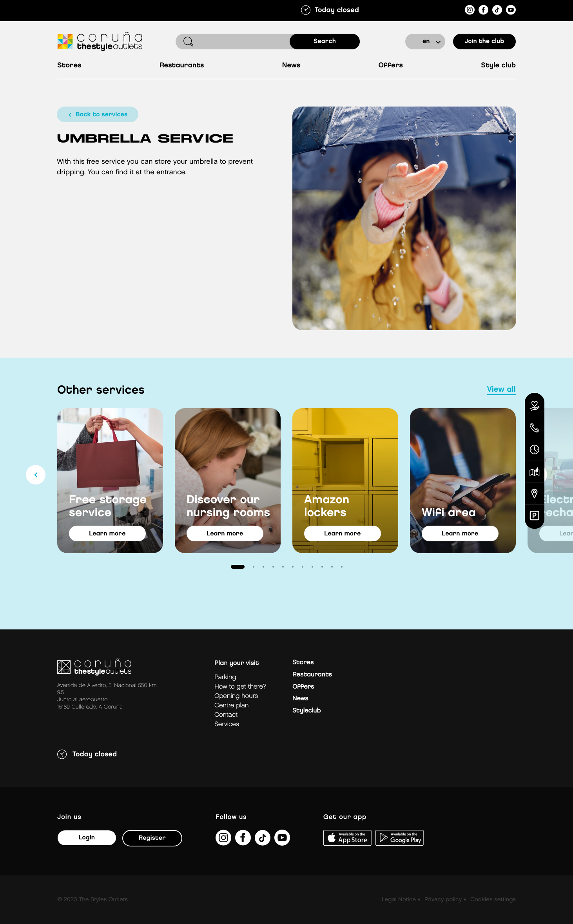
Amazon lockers (327, 506)
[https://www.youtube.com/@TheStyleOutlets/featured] (511, 11)
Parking (225, 677)
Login (86, 838)
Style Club (498, 66)
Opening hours (236, 696)
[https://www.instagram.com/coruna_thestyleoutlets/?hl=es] (470, 11)
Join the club (485, 41)
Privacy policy (443, 900)
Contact (226, 715)
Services (227, 724)
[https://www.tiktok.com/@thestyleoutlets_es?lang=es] (497, 11)
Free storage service (108, 506)
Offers (391, 66)
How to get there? (240, 687)
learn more (108, 534)
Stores (69, 66)
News (291, 66)
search (325, 41)
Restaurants (182, 66)
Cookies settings (493, 900)
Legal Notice (399, 900)
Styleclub (306, 711)
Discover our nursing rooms (228, 506)
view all (501, 390)
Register (152, 838)
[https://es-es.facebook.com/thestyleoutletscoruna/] (483, 11)
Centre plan (231, 706)
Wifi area (449, 513)
